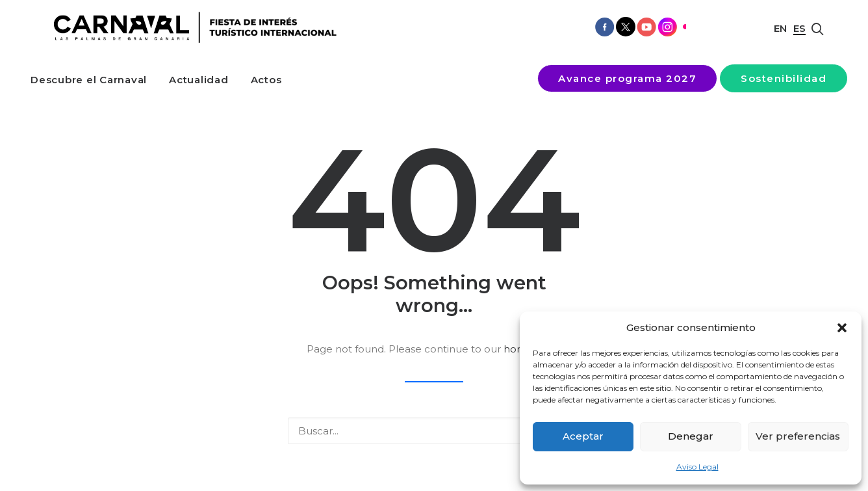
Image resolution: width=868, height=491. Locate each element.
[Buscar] (434, 431)
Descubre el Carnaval (89, 80)
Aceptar (583, 436)
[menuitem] (89, 80)
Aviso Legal (697, 467)
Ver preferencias (798, 436)
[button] (842, 328)
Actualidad (199, 80)
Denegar (691, 436)
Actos (266, 80)
